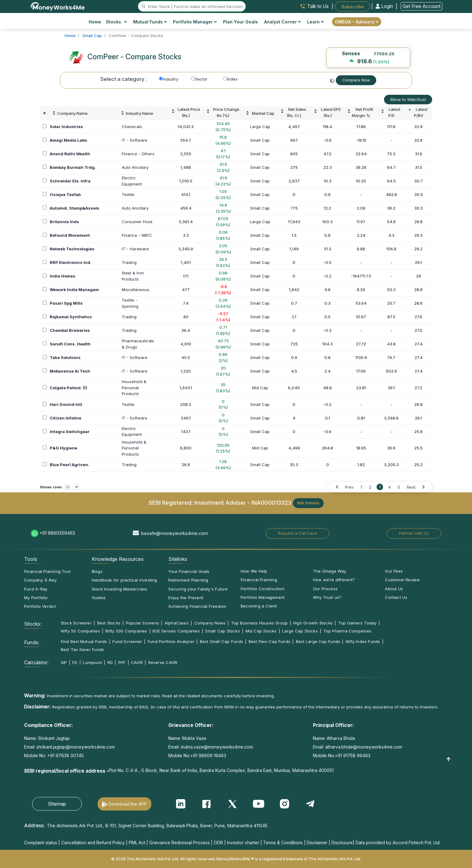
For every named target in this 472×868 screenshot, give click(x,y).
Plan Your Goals (240, 22)
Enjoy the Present (186, 598)
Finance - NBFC (137, 235)
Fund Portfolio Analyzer (171, 641)
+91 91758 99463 (353, 755)
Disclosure (342, 843)
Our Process (325, 589)
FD (75, 662)
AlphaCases (177, 623)
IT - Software (135, 140)
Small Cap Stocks (223, 631)
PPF (122, 662)
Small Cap (260, 140)
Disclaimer (317, 843)
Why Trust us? (327, 597)
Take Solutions (65, 357)
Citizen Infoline (65, 418)
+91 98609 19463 (208, 755)
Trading (129, 262)
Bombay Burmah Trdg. (73, 167)
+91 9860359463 (57, 533)
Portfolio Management (263, 597)
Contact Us (396, 597)
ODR (218, 843)
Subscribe (353, 6)
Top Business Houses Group (259, 623)
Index (230, 79)
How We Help (254, 571)
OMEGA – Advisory (357, 22)
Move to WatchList (408, 99)
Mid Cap (260, 388)
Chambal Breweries (70, 330)
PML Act (137, 843)
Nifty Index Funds (363, 641)
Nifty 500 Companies (126, 631)
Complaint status (41, 843)
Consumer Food (137, 222)
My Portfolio (36, 598)
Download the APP (128, 804)
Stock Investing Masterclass (120, 589)
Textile (128, 194)
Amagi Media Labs (68, 140)
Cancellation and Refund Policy (93, 843)
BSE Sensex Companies (176, 631)
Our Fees (394, 571)
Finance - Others (138, 154)
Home (95, 22)
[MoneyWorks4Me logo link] (58, 6)
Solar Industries (66, 127)
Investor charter (243, 843)
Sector (199, 79)
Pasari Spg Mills (66, 303)
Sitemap (57, 804)
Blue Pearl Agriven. (70, 465)
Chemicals (132, 127)
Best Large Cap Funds (318, 641)
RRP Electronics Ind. (71, 262)
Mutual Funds (150, 22)
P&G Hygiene (63, 448)
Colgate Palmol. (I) (68, 388)
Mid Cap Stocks (261, 631)
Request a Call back (297, 533)
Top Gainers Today (357, 623)
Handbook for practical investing (124, 580)
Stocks (117, 22)
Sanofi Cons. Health (70, 344)
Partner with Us (414, 533)
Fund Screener (127, 641)
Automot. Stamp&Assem (74, 208)
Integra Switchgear (70, 432)
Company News (210, 623)
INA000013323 (271, 503)
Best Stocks (109, 623)
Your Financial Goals (189, 571)
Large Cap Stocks (300, 631)
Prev (349, 487)
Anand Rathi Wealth (70, 154)
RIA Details (308, 503)
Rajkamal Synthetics (71, 317)
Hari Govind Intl (66, 404)
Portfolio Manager (195, 22)
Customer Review (402, 580)
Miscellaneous (136, 290)
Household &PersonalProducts (134, 388)
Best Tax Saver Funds (82, 649)
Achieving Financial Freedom (197, 606)
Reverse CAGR (163, 662)
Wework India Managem (74, 290)
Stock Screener (76, 623)
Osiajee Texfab (65, 194)
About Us (394, 589)
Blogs (97, 571)
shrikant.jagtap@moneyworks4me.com (76, 747)
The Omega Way (330, 571)
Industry (169, 79)
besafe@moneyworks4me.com (175, 533)
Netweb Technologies (72, 249)
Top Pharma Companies (347, 631)
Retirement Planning (188, 580)
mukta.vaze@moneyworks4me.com (217, 747)
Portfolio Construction (263, 589)
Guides (99, 598)
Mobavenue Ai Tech (70, 371)
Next (411, 487)
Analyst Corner (282, 22)
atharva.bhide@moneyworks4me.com (364, 747)
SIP (64, 662)
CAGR (137, 662)
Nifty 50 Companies (80, 631)
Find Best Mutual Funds (84, 641)
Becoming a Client (259, 606)
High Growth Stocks (313, 623)
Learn (315, 22)
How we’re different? (334, 580)
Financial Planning (259, 580)
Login (385, 6)
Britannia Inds (64, 222)
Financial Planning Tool (47, 571)
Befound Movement (70, 235)
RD (110, 662)
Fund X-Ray (36, 589)
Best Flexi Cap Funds (270, 641)
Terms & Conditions (283, 843)
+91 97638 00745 (65, 755)
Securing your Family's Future (198, 589)
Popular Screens (143, 623)
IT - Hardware (135, 249)
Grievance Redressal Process (179, 843)
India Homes (63, 276)
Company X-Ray (40, 580)
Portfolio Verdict (40, 606)
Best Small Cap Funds (221, 641)
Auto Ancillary (135, 167)
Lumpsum (92, 662)
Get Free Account (421, 6)
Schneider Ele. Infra (70, 181)
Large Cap (260, 127)
